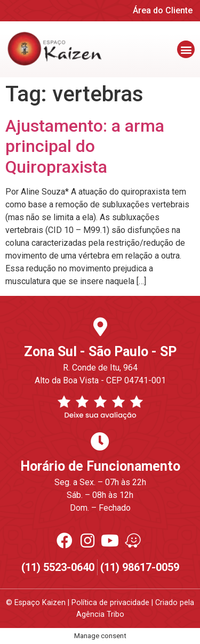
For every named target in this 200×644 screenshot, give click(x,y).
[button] (186, 49)
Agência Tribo (100, 614)
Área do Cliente (163, 10)
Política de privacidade (110, 603)
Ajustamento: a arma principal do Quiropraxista (85, 146)
